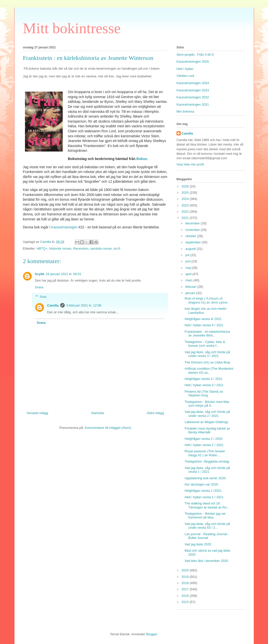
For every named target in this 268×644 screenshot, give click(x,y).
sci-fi (117, 248)
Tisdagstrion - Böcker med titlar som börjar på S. (207, 404)
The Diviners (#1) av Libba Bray (207, 362)
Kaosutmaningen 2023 (193, 90)
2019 (186, 577)
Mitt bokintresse (72, 28)
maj (188, 268)
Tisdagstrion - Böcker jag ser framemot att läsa (205, 516)
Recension (81, 248)
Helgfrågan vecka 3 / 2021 (204, 379)
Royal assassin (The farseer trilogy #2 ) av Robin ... (205, 453)
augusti (191, 249)
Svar (43, 297)
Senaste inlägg (37, 413)
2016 (186, 596)
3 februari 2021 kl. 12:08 (84, 305)
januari (191, 293)
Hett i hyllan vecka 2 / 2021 (204, 445)
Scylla (40, 274)
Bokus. (142, 159)
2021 (186, 218)
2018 (186, 583)
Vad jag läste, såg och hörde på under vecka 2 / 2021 (207, 414)
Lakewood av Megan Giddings (206, 422)
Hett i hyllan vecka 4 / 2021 (204, 325)
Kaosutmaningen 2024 (193, 83)
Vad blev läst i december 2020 (206, 561)
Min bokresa (185, 111)
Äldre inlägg (155, 413)
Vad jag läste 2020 (198, 544)
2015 (186, 602)
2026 (186, 186)
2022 (186, 212)
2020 (186, 570)
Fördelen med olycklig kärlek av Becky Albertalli (207, 430)
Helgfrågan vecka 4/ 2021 (203, 319)
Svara (39, 287)
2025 (186, 193)
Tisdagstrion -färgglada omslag (207, 461)
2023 (186, 205)
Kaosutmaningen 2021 (193, 104)
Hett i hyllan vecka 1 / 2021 (204, 497)
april (189, 274)
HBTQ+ (42, 248)
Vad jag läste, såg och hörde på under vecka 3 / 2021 (207, 354)
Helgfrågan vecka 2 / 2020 (204, 439)
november (193, 230)
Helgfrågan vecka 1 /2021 (203, 491)
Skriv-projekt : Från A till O (195, 55)
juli (188, 255)
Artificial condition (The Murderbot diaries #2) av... (209, 371)
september (193, 242)
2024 (186, 199)
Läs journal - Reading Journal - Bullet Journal (207, 536)
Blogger (152, 634)
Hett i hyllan (185, 69)
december (193, 223)
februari (191, 287)
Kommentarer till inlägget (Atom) (108, 428)
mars (189, 280)
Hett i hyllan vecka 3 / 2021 (204, 385)
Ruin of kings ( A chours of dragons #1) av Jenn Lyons (206, 300)
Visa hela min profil (190, 164)
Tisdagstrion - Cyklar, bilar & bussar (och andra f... (205, 344)
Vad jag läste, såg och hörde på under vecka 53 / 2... (207, 526)
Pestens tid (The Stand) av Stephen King (204, 394)
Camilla (53, 305)
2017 (186, 589)
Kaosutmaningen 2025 (193, 62)
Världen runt (185, 76)
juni (188, 261)
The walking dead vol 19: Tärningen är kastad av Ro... (207, 505)
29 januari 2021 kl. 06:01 (63, 274)
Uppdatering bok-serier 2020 (205, 478)
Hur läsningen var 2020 (201, 484)
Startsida (98, 413)
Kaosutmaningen (64, 227)
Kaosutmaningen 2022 (193, 97)
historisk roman (60, 248)
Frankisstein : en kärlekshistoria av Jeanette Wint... (207, 334)
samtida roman (101, 248)
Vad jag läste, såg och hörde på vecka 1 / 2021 (207, 470)
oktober (191, 236)
